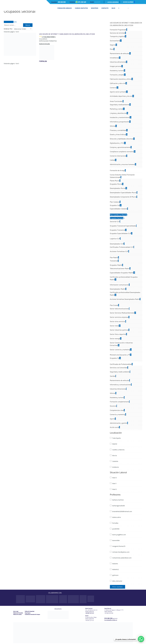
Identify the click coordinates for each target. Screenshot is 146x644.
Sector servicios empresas (120, 317)
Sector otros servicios (118, 321)
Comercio (114, 88)
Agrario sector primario (119, 92)
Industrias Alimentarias (118, 389)
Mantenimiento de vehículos (120, 53)
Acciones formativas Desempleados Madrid (125, 299)
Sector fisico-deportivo (118, 334)
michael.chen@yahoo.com (121, 552)
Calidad (113, 160)
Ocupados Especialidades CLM (121, 233)
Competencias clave (117, 410)
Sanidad (113, 376)
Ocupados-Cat (116, 205)
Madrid (115, 444)
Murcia (115, 455)
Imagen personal (116, 66)
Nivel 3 (114, 478)
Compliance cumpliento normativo (123, 151)
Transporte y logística (118, 36)
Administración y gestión (119, 423)
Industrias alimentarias (119, 62)
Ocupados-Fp (115, 358)
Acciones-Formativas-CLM (119, 251)
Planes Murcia (115, 181)
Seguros (113, 45)
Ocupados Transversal (118, 230)
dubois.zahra (116, 517)
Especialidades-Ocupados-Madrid (122, 273)
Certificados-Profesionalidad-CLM (122, 247)
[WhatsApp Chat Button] (141, 639)
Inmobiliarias (115, 58)
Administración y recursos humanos (123, 164)
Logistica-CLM (115, 239)
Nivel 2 (114, 489)
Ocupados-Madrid (116, 265)
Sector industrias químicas (120, 330)
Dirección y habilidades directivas (122, 139)
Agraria (113, 419)
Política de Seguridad (30, 611)
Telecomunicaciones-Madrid (120, 268)
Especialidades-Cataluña (119, 209)
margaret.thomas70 (119, 546)
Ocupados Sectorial (117, 218)
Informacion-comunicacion (120, 285)
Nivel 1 (114, 483)
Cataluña (115, 461)
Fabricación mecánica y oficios (121, 79)
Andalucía (115, 467)
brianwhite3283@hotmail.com (122, 511)
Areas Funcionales (117, 101)
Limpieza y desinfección (119, 113)
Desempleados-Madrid (118, 289)
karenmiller (116, 540)
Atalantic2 (116, 569)
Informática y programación (120, 122)
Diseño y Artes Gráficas (119, 134)
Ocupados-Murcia (117, 184)
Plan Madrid (114, 257)
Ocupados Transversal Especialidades (123, 226)
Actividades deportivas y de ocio (122, 96)
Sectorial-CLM (115, 221)
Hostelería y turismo (118, 70)
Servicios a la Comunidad (119, 368)
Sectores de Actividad (118, 33)
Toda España (116, 438)
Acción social (115, 427)
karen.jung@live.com (119, 535)
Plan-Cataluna (115, 202)
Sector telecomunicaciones (120, 309)
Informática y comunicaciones (121, 385)
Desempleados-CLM (117, 244)
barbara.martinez (118, 500)
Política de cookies (17, 614)
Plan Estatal (114, 305)
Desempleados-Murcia (118, 188)
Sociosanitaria (116, 41)
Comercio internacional (119, 156)
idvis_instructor (117, 581)
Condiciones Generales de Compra (32, 614)
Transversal (114, 261)
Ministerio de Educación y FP (121, 355)
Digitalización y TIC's (118, 143)
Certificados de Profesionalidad (121, 364)
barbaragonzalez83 (119, 506)
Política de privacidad (18, 613)
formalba (43, 61)
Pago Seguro (28, 613)
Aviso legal (16, 611)
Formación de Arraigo (118, 170)
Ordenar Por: (8, 29)
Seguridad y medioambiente (120, 105)
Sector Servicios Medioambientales (123, 313)
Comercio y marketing (118, 414)
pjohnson (115, 575)
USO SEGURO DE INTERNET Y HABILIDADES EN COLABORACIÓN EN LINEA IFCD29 (67, 34)
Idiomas (113, 126)
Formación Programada (119, 30)
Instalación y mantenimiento (121, 117)
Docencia (113, 406)
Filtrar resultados (118, 587)
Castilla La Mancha (118, 450)
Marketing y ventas (117, 109)
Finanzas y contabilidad (119, 130)
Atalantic (115, 564)
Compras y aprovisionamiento (121, 147)
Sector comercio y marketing (121, 350)
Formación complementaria (120, 402)
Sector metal (115, 326)
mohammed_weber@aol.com (122, 558)
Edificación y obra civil (118, 83)
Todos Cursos (10, 22)
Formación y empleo (118, 75)
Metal (112, 49)
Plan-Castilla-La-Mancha (119, 215)
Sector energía (116, 338)
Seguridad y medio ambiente (120, 372)
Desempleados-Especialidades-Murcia (124, 192)
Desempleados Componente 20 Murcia (124, 197)
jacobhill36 (116, 529)
